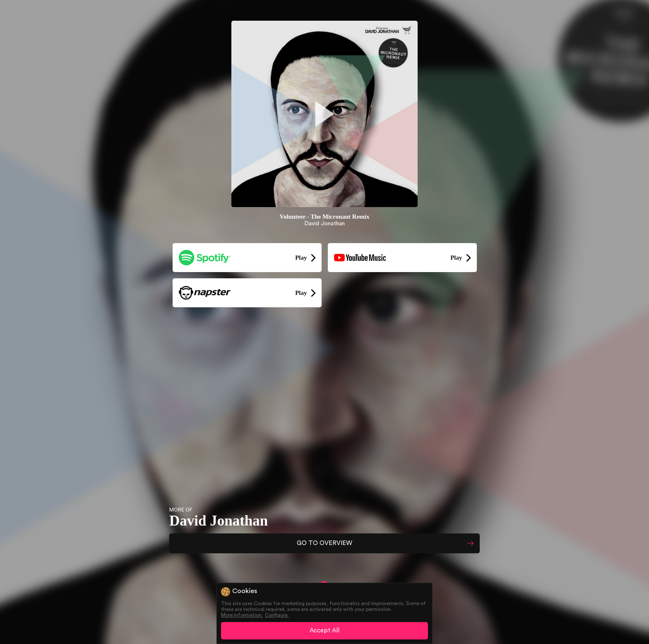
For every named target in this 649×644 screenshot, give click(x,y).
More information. (242, 615)
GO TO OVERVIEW (324, 543)
